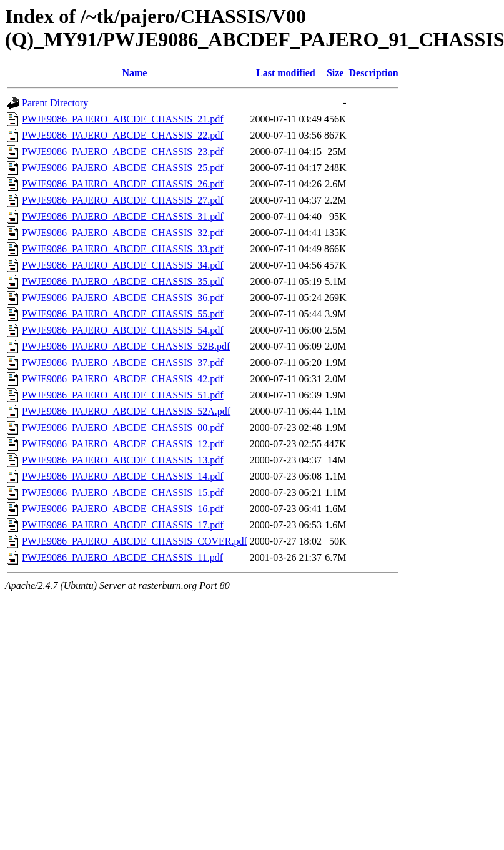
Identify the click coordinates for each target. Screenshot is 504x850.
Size (335, 73)
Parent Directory (55, 103)
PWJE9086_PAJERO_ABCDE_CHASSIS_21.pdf (123, 119)
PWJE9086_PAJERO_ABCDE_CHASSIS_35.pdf (123, 281)
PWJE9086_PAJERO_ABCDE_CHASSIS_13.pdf (123, 460)
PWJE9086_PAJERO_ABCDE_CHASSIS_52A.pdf (126, 411)
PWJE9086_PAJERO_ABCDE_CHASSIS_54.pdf (123, 330)
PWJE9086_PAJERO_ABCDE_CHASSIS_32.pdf (123, 233)
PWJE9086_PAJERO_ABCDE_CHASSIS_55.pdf (123, 314)
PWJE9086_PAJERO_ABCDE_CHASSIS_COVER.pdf (135, 541)
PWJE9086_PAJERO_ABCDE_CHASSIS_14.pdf (123, 476)
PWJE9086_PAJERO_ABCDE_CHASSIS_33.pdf (123, 249)
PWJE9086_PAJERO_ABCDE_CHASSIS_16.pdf (123, 509)
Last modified (286, 73)
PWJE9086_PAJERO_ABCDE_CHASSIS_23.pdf (123, 151)
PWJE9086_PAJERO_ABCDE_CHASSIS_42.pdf (123, 379)
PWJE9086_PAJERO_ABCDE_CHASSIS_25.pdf (123, 168)
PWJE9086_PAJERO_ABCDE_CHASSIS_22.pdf (123, 135)
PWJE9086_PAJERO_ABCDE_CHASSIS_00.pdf (123, 427)
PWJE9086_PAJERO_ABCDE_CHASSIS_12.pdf (123, 444)
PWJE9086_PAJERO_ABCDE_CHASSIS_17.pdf (123, 525)
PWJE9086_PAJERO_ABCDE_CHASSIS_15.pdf (123, 492)
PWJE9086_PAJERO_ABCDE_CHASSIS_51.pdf (123, 395)
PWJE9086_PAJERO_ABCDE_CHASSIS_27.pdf (123, 200)
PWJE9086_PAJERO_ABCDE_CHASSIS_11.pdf (122, 557)
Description (373, 73)
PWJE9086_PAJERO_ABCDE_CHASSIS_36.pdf (123, 298)
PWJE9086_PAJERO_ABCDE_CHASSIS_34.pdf (123, 265)
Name (134, 73)
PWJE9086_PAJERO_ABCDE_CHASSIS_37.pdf (123, 363)
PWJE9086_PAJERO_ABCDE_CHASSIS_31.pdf (123, 216)
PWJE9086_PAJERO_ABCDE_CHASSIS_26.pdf (123, 184)
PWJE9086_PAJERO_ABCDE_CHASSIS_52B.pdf (126, 346)
